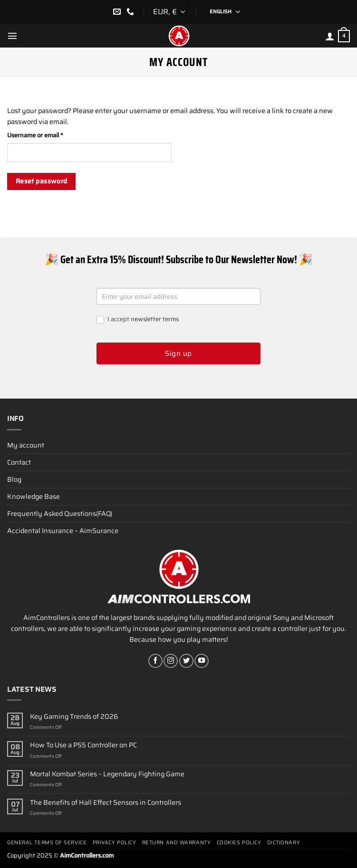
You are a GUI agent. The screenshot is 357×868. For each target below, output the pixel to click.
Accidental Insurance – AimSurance (63, 531)
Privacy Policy (115, 843)
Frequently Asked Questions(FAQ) (60, 514)
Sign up (178, 353)
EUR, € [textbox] (165, 12)
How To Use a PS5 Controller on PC (83, 745)
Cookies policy (239, 843)
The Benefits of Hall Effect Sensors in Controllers (106, 803)
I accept (138, 320)
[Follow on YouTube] (202, 661)
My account (26, 445)
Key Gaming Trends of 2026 (74, 717)
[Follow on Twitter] (186, 661)
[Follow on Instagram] (171, 661)
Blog (14, 479)
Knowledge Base (34, 496)
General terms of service (47, 843)
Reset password (42, 181)
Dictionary (284, 843)
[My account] (330, 36)
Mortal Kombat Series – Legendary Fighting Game (107, 774)
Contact (19, 462)
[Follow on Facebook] (155, 661)
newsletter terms (155, 319)
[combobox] (170, 12)
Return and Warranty (176, 843)
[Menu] (12, 36)
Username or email (48, 135)
